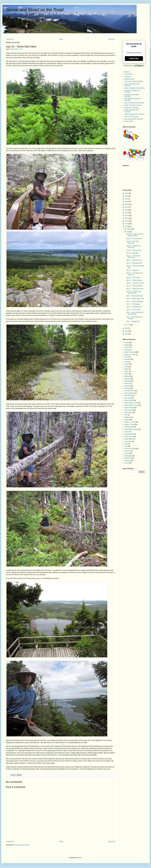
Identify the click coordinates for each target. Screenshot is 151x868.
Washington (128, 456)
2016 (127, 210)
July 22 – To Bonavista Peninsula (133, 257)
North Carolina (129, 408)
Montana (127, 386)
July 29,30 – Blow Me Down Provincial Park (135, 235)
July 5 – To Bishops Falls (134, 307)
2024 (127, 193)
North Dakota (129, 410)
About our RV (129, 121)
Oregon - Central (130, 422)
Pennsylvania (129, 427)
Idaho (126, 367)
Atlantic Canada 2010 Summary (134, 114)
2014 (127, 215)
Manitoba (127, 376)
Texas (126, 444)
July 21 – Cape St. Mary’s (134, 260)
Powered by (134, 66)
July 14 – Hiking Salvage (134, 280)
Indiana (127, 371)
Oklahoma (128, 417)
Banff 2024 (128, 77)
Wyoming (127, 461)
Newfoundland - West (131, 405)
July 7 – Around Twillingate (135, 301)
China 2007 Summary (131, 117)
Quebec (127, 432)
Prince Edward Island (131, 429)
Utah (126, 446)
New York (127, 398)
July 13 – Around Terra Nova (135, 283)
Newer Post (10, 39)
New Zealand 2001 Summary (134, 119)
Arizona (127, 347)
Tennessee (128, 441)
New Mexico (128, 396)
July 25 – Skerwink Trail (134, 250)
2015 (127, 213)
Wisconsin (128, 458)
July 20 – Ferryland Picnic (134, 263)
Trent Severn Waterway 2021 (134, 81)
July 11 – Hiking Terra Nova (135, 289)
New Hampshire (129, 393)
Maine (126, 374)
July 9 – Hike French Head (135, 296)
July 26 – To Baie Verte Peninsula (133, 247)
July (128, 232)
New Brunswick (129, 391)
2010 (127, 227)
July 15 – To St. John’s (133, 278)
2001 (127, 334)
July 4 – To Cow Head (133, 310)
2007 (127, 331)
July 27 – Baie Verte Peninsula (133, 242)
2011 (127, 224)
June (128, 325)
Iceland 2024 (129, 74)
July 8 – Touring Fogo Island (135, 299)
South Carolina (129, 437)
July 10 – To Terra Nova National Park (134, 292)
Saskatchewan (129, 434)
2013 (127, 218)
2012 (127, 221)
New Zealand (129, 400)
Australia (127, 350)
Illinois (126, 369)
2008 (127, 328)
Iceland (127, 364)
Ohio (126, 415)
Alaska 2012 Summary (132, 108)
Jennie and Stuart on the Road (35, 10)
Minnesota (128, 381)
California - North (130, 355)
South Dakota (129, 439)
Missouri (127, 383)
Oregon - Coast (129, 424)
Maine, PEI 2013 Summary (133, 105)
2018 (127, 204)
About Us (127, 72)
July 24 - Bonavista (132, 253)
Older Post (112, 39)
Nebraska (127, 388)
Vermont (127, 451)
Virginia (127, 453)
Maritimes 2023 (129, 79)
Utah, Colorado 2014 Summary (134, 103)
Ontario (127, 420)
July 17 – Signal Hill (132, 270)
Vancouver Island (130, 449)
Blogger (79, 858)
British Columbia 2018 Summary (135, 88)
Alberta (127, 345)
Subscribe (134, 58)
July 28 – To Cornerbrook (134, 239)
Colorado (127, 359)
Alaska (127, 343)
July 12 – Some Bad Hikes (135, 286)
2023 (127, 196)
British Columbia (130, 352)
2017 (127, 207)
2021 (127, 199)
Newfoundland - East (16, 49)
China (126, 357)
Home (61, 39)
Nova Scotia (128, 412)
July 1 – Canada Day (133, 321)
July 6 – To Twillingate (133, 304)
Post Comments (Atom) (22, 845)
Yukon (126, 463)
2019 (127, 202)
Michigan (127, 379)
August (129, 229)
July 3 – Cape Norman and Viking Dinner (135, 313)
